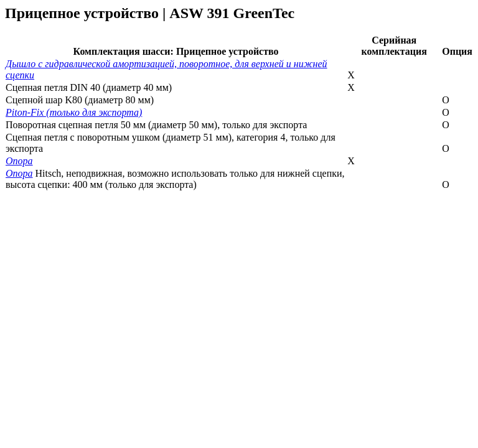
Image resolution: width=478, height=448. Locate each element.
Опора (19, 161)
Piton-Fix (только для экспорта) (74, 112)
